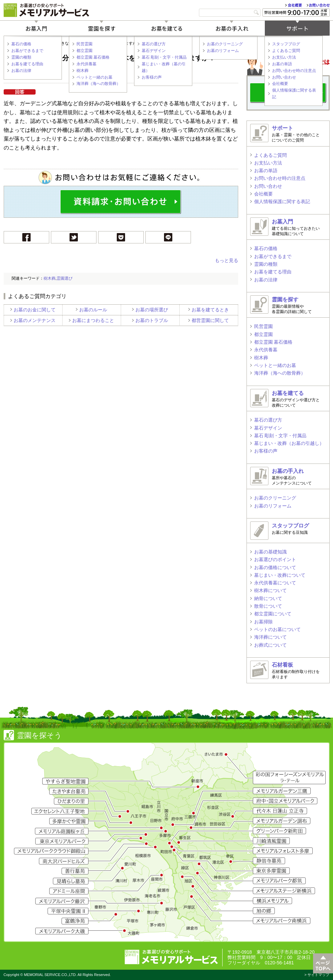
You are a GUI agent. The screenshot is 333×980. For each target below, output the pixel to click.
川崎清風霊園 (271, 841)
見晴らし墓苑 (71, 881)
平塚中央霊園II (68, 911)
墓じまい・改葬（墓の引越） (164, 67)
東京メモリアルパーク (62, 841)
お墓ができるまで (27, 51)
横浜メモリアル (272, 901)
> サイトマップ (317, 975)
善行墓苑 (75, 871)
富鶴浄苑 (75, 921)
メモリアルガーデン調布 (282, 821)
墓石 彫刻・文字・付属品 (164, 57)
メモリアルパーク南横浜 (282, 921)
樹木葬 (83, 71)
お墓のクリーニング (225, 44)
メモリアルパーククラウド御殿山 (51, 851)
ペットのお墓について (277, 629)
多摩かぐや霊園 (69, 821)
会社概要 (294, 5)
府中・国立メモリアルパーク (285, 801)
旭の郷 (264, 911)
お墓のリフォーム (223, 51)
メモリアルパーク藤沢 (62, 901)
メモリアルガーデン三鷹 (282, 791)
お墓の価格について (275, 567)
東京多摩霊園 (271, 871)
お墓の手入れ (232, 28)
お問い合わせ (318, 5)
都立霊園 (84, 51)
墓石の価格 (21, 44)
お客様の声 (152, 77)
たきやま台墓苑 (69, 791)
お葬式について (270, 645)
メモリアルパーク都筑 (279, 881)
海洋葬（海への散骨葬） (98, 84)
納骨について (268, 598)
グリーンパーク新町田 (279, 831)
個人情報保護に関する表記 (294, 94)
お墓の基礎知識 (270, 552)
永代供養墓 (86, 64)
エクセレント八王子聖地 (60, 811)
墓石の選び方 (154, 44)
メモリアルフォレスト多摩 (283, 851)
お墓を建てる (167, 28)
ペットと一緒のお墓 (94, 77)
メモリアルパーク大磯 (62, 931)
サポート (297, 28)
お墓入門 (36, 28)
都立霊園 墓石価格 (93, 57)
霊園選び (65, 278)
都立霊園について (273, 614)
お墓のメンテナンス (35, 320)
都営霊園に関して (210, 320)
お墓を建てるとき (210, 310)
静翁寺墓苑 (269, 861)
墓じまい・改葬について (280, 575)
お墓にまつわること (93, 320)
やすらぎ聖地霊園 (65, 781)
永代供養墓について (275, 583)
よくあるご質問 (286, 51)
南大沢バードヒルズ (64, 861)
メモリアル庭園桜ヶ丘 (62, 831)
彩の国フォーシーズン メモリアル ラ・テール (289, 778)
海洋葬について (270, 637)
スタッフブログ (286, 44)
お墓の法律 (21, 71)
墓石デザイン (154, 51)
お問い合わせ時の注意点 (294, 71)
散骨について (268, 606)
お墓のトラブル (152, 320)
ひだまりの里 (71, 801)
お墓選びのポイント (275, 559)
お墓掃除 (263, 622)
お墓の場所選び (152, 310)
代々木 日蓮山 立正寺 (280, 811)
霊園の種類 (21, 57)
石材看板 (282, 665)
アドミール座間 (69, 891)
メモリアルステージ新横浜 (284, 891)
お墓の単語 (282, 64)
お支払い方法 (284, 57)
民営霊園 (84, 44)
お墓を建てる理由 (27, 64)
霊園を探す (101, 28)
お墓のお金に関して (35, 310)
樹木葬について (270, 590)
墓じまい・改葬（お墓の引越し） (289, 443)
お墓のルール (93, 310)
